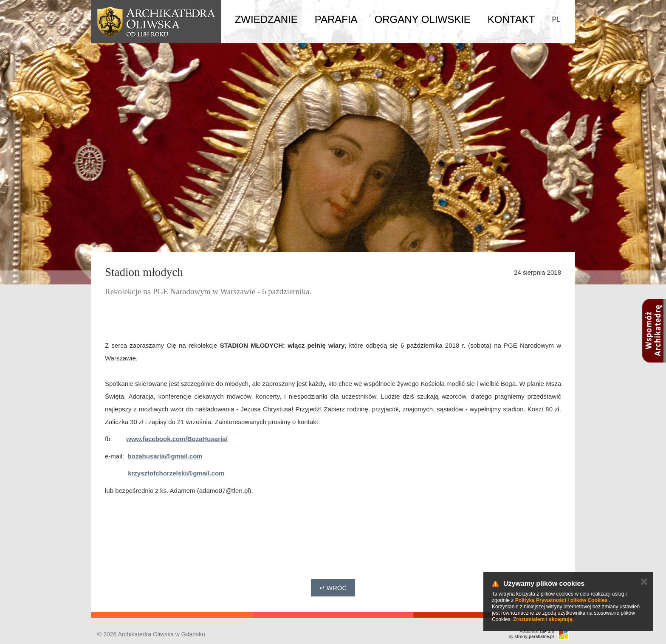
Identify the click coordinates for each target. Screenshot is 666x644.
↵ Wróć (333, 588)
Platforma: (537, 631)
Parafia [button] (336, 19)
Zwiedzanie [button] (266, 19)
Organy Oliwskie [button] (423, 19)
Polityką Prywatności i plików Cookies (561, 600)
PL (556, 19)
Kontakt (511, 19)
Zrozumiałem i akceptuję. (543, 619)
